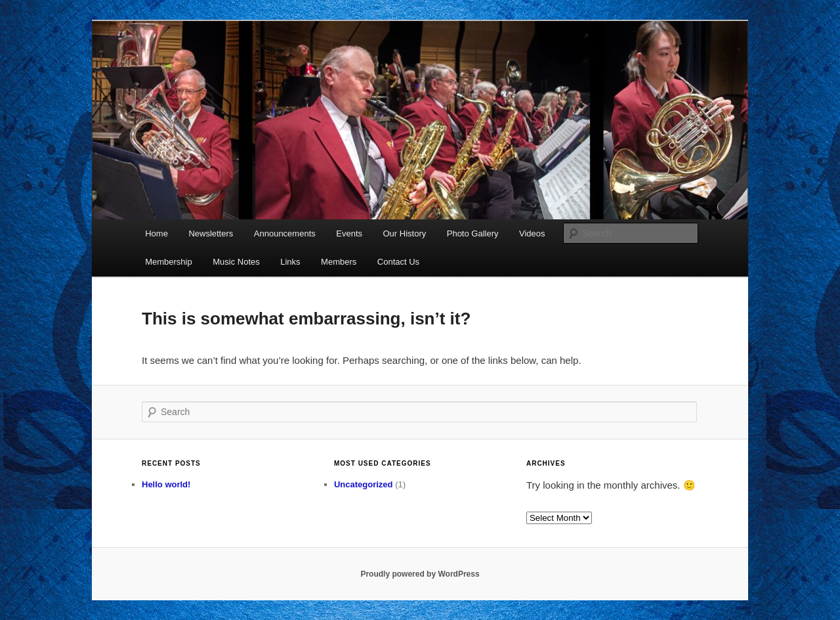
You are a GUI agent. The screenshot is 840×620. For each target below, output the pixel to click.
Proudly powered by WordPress (420, 574)
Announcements (285, 233)
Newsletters (211, 233)
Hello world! (166, 484)
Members (339, 262)
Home (157, 233)
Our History (405, 233)
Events (349, 233)
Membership (169, 262)
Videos (532, 233)
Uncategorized (364, 484)
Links (290, 262)
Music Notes (236, 262)
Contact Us (398, 262)
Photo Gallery (473, 233)
